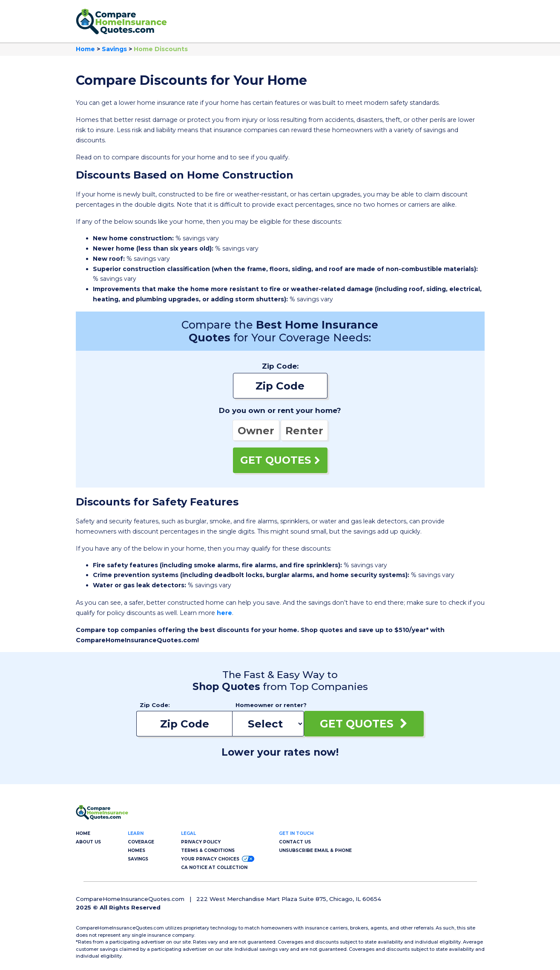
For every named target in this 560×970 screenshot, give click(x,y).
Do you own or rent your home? (280, 410)
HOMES (136, 850)
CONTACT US (295, 842)
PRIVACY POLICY (201, 842)
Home (85, 49)
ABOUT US (88, 842)
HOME (83, 833)
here (224, 613)
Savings (114, 49)
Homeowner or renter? (270, 705)
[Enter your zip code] (280, 386)
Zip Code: (280, 366)
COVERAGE (141, 842)
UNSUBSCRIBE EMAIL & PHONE (315, 850)
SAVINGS (138, 859)
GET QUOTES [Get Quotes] (280, 460)
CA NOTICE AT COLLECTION (214, 868)
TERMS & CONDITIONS (208, 850)
